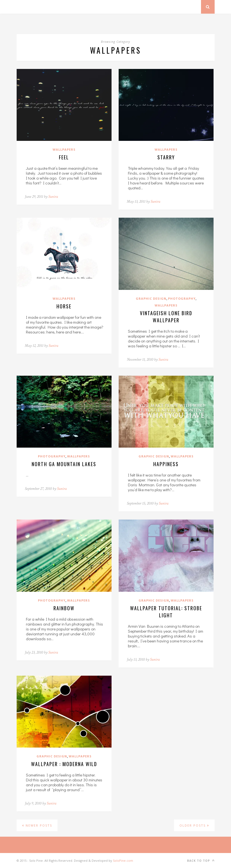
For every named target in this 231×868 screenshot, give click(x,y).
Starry (166, 157)
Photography (182, 298)
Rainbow (64, 608)
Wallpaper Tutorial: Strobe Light (166, 612)
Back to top (201, 861)
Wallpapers (64, 149)
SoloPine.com (123, 861)
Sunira (53, 197)
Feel (64, 157)
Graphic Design (151, 298)
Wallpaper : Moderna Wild (64, 764)
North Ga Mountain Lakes (64, 464)
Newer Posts (37, 825)
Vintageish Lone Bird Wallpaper (166, 317)
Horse (64, 306)
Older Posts (194, 825)
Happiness (166, 464)
